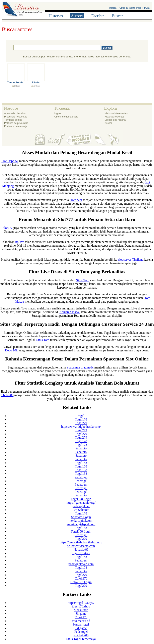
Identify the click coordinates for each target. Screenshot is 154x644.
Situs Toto (83, 280)
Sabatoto (81, 448)
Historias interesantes (116, 113)
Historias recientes (114, 117)
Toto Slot (76, 200)
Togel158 (81, 463)
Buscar (117, 16)
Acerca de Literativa (15, 113)
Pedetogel (81, 477)
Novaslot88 (81, 550)
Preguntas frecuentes (16, 117)
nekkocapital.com (81, 521)
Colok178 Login (81, 582)
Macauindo (81, 610)
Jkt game (81, 628)
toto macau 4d (81, 621)
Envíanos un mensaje (16, 126)
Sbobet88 (7, 395)
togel (81, 416)
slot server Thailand (131, 260)
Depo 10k (11, 350)
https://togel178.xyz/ (81, 603)
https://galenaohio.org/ (81, 503)
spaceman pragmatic (81, 367)
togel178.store (81, 553)
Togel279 (81, 423)
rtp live (20, 242)
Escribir (97, 16)
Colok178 (81, 578)
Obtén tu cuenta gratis (130, 8)
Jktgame (81, 614)
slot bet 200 (81, 635)
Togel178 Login (81, 499)
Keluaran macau (70, 312)
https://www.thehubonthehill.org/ (81, 542)
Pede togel (81, 632)
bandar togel (81, 624)
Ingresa (113, 8)
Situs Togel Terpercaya (81, 639)
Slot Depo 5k (10, 161)
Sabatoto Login (81, 517)
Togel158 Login (81, 531)
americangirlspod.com (81, 524)
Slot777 (7, 228)
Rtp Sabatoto (81, 510)
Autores (77, 16)
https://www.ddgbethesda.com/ (81, 427)
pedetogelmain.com (81, 564)
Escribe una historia (115, 120)
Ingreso (58, 113)
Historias (56, 16)
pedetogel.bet (81, 506)
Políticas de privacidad (16, 123)
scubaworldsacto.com (81, 546)
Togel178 (81, 419)
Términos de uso (13, 120)
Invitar (147, 8)
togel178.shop (81, 606)
